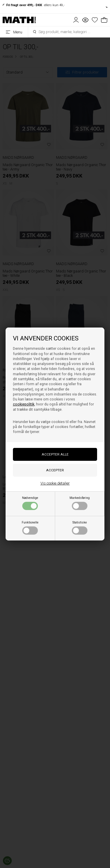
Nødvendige (30, 503)
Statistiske (80, 528)
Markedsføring (80, 503)
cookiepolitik (24, 404)
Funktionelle (30, 528)
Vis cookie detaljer (55, 483)
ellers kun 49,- (35, 5)
